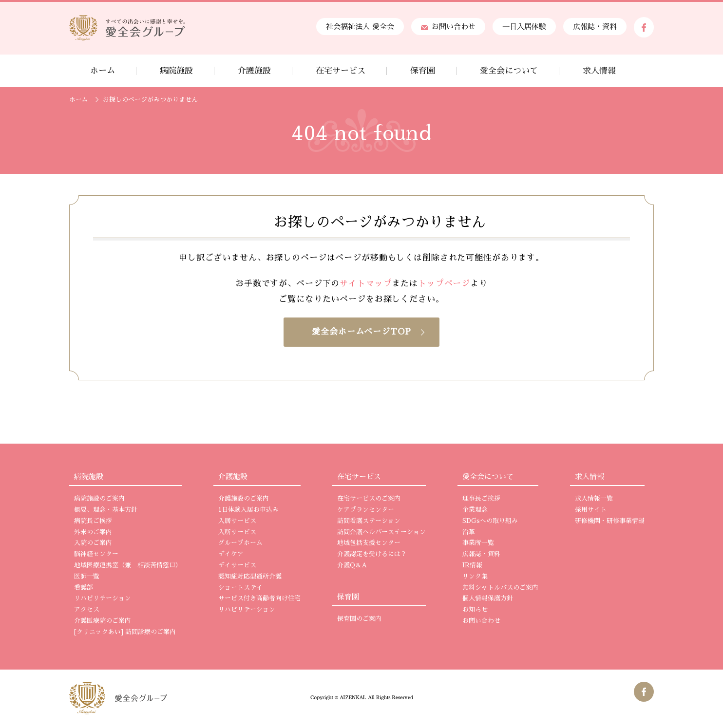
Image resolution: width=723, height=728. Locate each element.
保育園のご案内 (359, 619)
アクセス (87, 610)
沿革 (469, 532)
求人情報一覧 (594, 499)
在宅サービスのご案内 (369, 499)
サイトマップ (366, 284)
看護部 (84, 588)
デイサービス (237, 565)
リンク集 (475, 577)
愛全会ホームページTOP (361, 332)
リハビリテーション (103, 598)
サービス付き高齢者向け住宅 (259, 598)
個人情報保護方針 (488, 598)
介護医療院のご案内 (103, 621)
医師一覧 (87, 577)
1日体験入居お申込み (248, 510)
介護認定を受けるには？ (372, 554)
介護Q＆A (352, 565)
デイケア (231, 554)
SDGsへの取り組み (490, 521)
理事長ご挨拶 (481, 499)
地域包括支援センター (369, 543)
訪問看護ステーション (369, 521)
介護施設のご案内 (244, 499)
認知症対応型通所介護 (250, 577)
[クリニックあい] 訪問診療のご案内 (125, 632)
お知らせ (475, 610)
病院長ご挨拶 (93, 521)
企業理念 (475, 510)
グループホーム (240, 543)
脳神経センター (96, 554)
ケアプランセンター (366, 510)
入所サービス (237, 532)
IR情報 (472, 565)
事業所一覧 (478, 543)
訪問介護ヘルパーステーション (381, 532)
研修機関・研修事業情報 (610, 521)
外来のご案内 (93, 532)
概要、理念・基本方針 (106, 510)
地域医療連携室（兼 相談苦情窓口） (128, 565)
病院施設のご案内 (99, 499)
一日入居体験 (524, 27)
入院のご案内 (93, 543)
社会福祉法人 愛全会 (360, 27)
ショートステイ (240, 588)
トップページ (444, 284)
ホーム (79, 100)
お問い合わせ (448, 27)
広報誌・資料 (595, 27)
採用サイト (591, 510)
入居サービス (237, 521)
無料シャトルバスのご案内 (500, 588)
